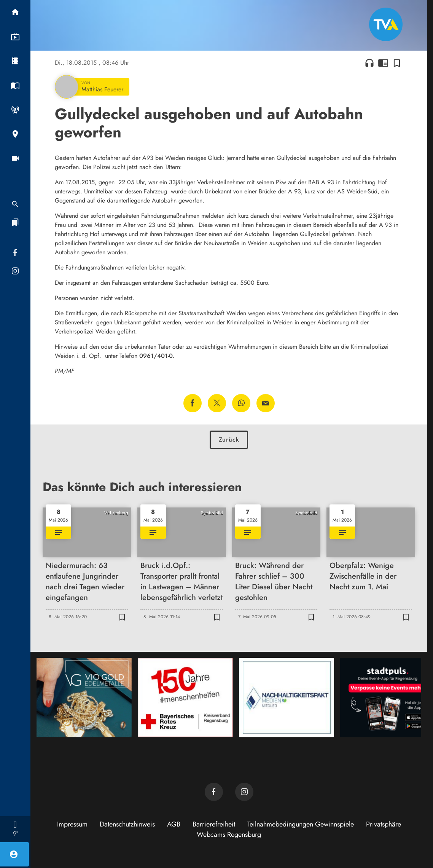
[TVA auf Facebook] (214, 792)
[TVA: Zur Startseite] (386, 24)
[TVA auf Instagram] (244, 792)
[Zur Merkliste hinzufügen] (397, 63)
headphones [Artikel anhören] (369, 63)
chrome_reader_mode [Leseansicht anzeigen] (383, 63)
